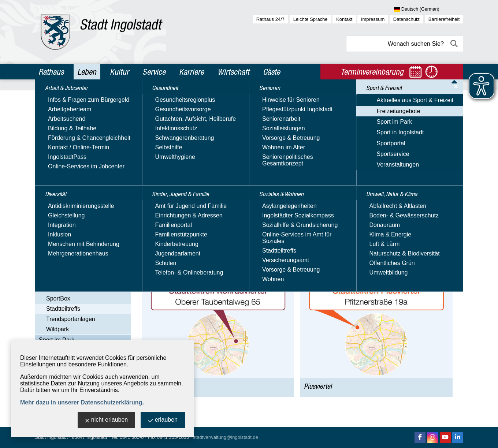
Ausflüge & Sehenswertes (80, 227)
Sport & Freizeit (62, 193)
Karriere (192, 72)
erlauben (163, 420)
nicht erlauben (107, 420)
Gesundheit (55, 130)
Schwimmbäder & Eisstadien (83, 278)
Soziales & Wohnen (67, 177)
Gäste (272, 72)
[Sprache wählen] (429, 10)
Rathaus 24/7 (270, 19)
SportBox (58, 298)
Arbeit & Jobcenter (66, 98)
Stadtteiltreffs (63, 309)
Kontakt (344, 19)
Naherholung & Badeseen (80, 268)
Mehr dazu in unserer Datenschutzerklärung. (82, 402)
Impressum (373, 19)
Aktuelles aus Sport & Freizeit (77, 206)
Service (154, 72)
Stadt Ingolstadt (51, 437)
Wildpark (57, 329)
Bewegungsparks (69, 237)
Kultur (119, 72)
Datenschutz (406, 19)
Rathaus (51, 72)
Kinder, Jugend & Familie (75, 145)
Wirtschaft (233, 72)
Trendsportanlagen (71, 319)
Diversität (53, 114)
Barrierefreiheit (444, 19)
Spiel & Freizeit (66, 288)
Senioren (52, 161)
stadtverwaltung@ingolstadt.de (226, 437)
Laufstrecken (63, 257)
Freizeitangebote (61, 216)
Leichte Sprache (311, 19)
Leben (87, 72)
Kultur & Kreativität (70, 247)
